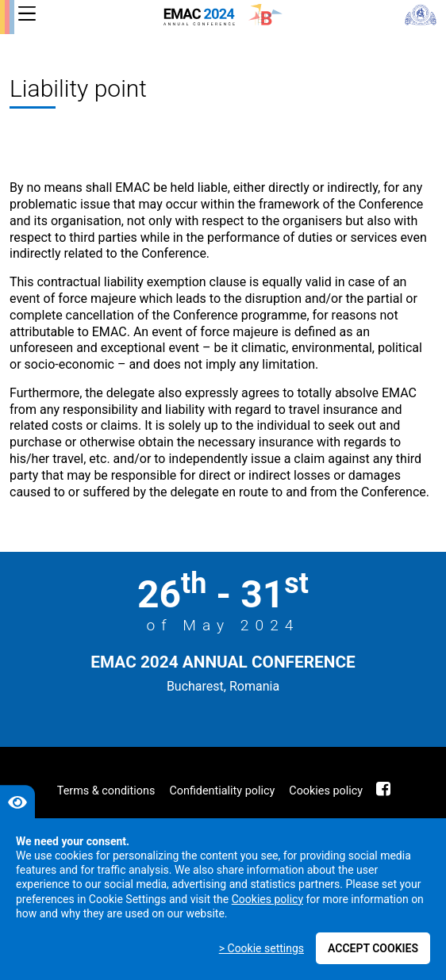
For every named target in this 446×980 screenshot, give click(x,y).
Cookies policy (326, 791)
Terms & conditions (106, 791)
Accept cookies (373, 948)
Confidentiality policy (222, 791)
